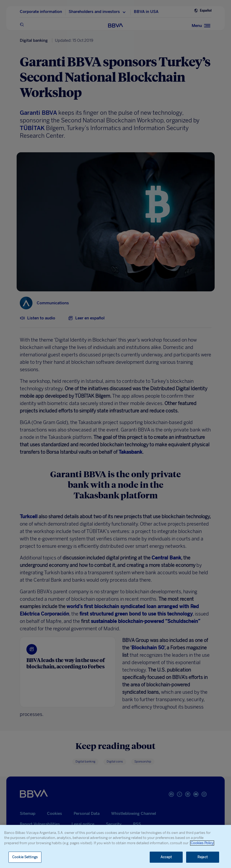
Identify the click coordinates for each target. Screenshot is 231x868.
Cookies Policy (202, 843)
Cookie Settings (25, 857)
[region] (115, 846)
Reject (203, 857)
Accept (166, 857)
